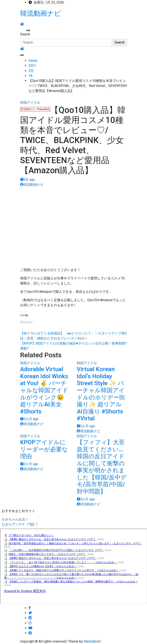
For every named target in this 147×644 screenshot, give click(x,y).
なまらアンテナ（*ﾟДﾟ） (20, 524)
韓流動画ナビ (40, 13)
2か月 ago (29, 419)
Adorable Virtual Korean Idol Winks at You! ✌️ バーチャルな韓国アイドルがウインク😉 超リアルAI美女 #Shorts (44, 390)
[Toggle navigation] (23, 30)
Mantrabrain (92, 641)
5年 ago (28, 180)
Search (25, 34)
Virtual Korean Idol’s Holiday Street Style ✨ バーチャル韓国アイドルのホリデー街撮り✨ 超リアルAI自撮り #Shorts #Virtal (101, 394)
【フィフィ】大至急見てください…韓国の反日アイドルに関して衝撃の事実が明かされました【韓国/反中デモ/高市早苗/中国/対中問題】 (102, 467)
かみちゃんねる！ (15, 519)
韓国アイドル (30, 103)
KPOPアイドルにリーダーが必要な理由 (44, 449)
